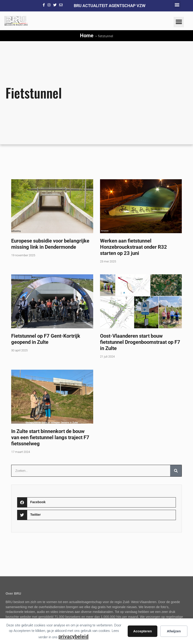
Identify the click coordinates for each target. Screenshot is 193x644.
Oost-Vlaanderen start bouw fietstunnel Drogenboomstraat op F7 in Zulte (140, 342)
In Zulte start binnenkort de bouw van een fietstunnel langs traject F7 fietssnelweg (50, 437)
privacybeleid (73, 636)
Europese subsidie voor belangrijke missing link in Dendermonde (50, 244)
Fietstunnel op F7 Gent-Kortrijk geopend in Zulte (46, 339)
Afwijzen (174, 631)
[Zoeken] (176, 471)
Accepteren (143, 631)
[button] (177, 5)
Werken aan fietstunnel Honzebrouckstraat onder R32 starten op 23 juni (134, 247)
